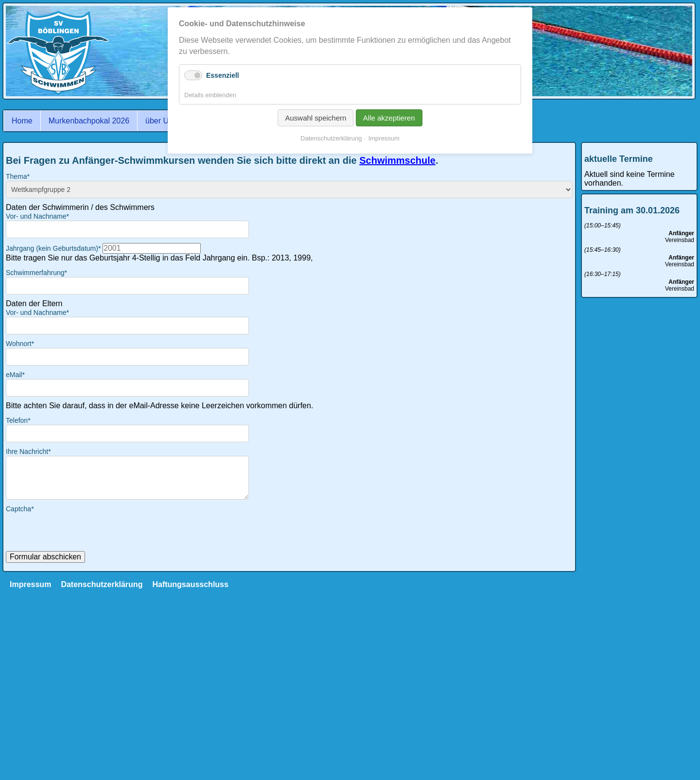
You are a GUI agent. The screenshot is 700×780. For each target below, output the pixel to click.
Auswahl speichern (315, 118)
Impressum (30, 584)
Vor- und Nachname (37, 216)
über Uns (161, 121)
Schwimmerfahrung (36, 273)
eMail (15, 375)
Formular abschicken (45, 557)
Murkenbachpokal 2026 (89, 121)
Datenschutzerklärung (102, 584)
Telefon (18, 420)
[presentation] (80, 532)
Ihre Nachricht (28, 451)
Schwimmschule (397, 160)
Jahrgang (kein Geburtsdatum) (54, 248)
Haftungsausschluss (190, 584)
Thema (18, 176)
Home (22, 121)
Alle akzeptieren (389, 118)
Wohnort (20, 344)
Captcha (20, 509)
